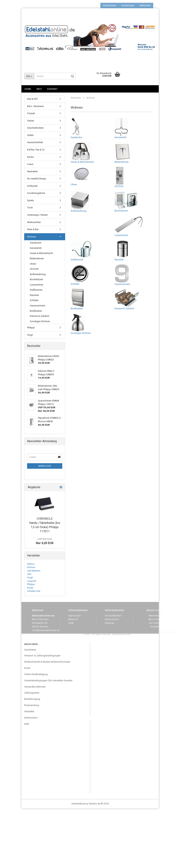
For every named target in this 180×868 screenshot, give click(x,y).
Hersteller (29, 711)
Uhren (81, 176)
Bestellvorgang (32, 699)
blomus (31, 567)
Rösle (30, 588)
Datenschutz (112, 619)
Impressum (75, 616)
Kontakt (52, 89)
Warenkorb (155, 616)
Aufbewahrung (80, 202)
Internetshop (78, 804)
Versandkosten (113, 616)
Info (39, 89)
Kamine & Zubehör (127, 299)
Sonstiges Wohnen (81, 324)
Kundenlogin (128, 5)
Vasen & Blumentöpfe (82, 153)
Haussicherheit (35, 142)
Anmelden (45, 466)
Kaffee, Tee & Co (36, 150)
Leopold (32, 581)
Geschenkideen (35, 128)
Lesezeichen (129, 226)
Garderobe (76, 128)
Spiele (30, 200)
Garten (31, 121)
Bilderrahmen (123, 153)
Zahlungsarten (32, 693)
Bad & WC (32, 99)
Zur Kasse (155, 623)
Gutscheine (30, 650)
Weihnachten (34, 222)
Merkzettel (145, 5)
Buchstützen (126, 201)
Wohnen (31, 237)
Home (28, 89)
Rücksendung (31, 705)
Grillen (30, 135)
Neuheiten (32, 171)
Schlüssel (32, 186)
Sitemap (110, 623)
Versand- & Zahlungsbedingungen (42, 656)
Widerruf (73, 619)
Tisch (30, 208)
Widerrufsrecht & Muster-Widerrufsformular (47, 662)
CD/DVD (120, 177)
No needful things (37, 179)
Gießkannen (81, 250)
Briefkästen (78, 299)
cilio (29, 574)
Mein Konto (155, 619)
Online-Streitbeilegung (36, 674)
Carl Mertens (34, 571)
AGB (71, 623)
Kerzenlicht (121, 128)
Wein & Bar (33, 229)
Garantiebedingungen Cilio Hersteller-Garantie (48, 680)
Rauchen (123, 250)
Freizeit (31, 113)
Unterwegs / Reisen (37, 215)
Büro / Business (35, 106)
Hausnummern (122, 275)
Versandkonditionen (35, 687)
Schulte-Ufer (34, 591)
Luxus (30, 164)
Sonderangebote (36, 193)
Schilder (80, 275)
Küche (30, 157)
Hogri (30, 335)
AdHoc (31, 564)
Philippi (31, 328)
